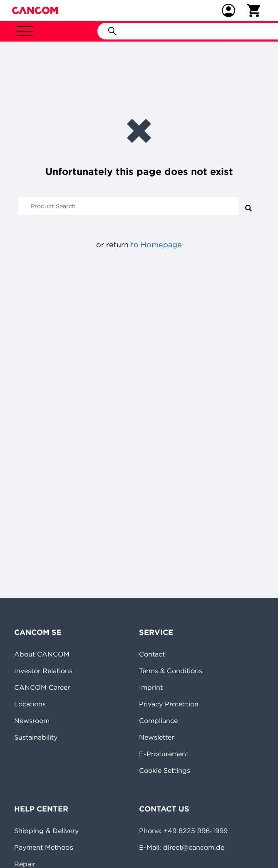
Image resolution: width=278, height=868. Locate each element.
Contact (152, 654)
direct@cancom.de (194, 847)
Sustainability (36, 737)
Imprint (151, 687)
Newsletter (156, 737)
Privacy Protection (169, 704)
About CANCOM (42, 654)
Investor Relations (43, 671)
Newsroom (32, 720)
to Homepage (156, 245)
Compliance (158, 720)
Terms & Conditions (171, 671)
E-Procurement (164, 754)
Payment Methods (44, 847)
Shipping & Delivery (46, 831)
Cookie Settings (165, 770)
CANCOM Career (42, 687)
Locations (30, 704)
